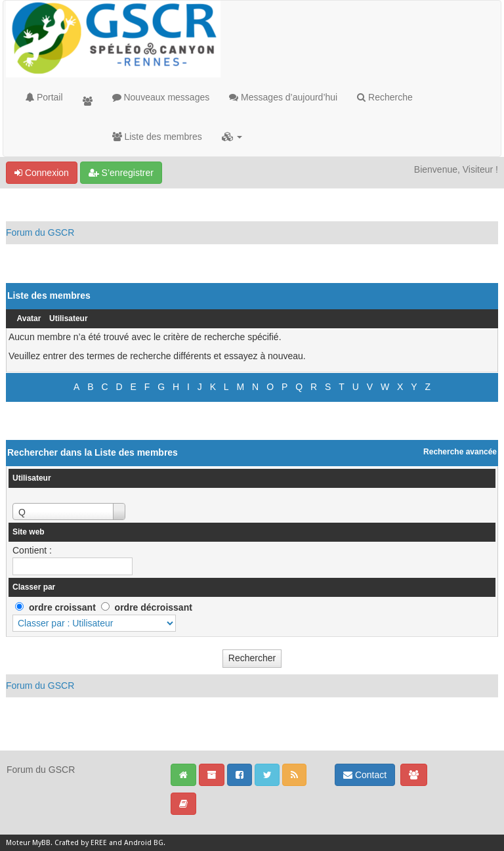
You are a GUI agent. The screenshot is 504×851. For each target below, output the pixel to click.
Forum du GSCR (40, 232)
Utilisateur (69, 318)
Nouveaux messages (161, 97)
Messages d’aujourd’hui (283, 97)
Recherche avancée (460, 452)
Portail (44, 97)
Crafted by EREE (81, 843)
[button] (232, 137)
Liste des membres (157, 137)
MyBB (41, 843)
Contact (365, 775)
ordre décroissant (154, 607)
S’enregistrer (121, 173)
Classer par (34, 587)
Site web (29, 532)
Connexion (42, 173)
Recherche (385, 97)
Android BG (144, 843)
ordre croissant (62, 607)
